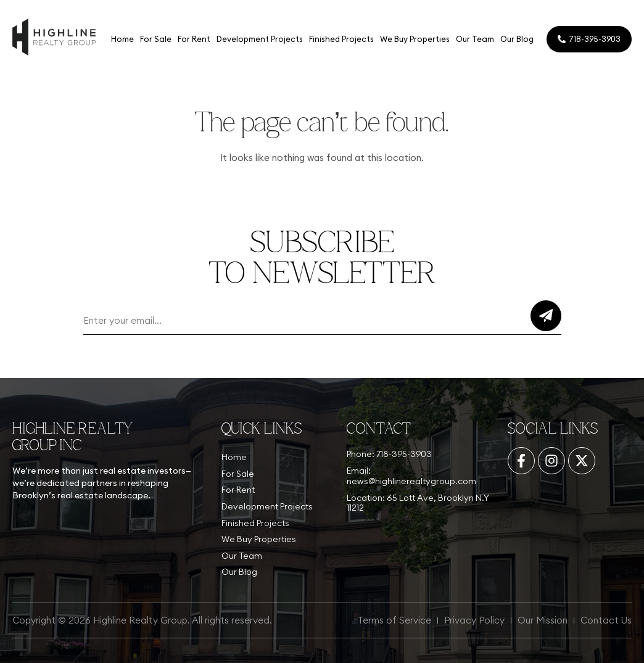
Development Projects (260, 39)
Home (122, 39)
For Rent (194, 39)
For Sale (156, 39)
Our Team (475, 39)
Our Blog (517, 39)
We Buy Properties (415, 39)
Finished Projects (341, 39)
